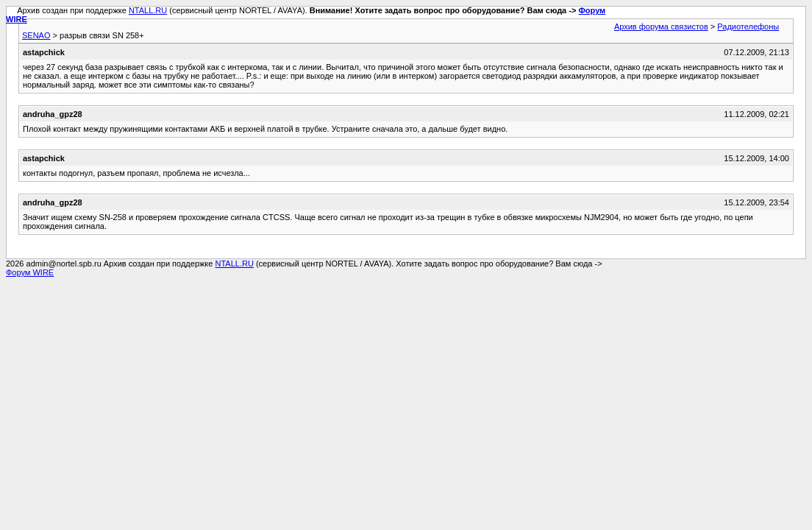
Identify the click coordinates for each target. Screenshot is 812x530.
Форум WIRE (30, 272)
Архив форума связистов (661, 26)
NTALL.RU (148, 10)
